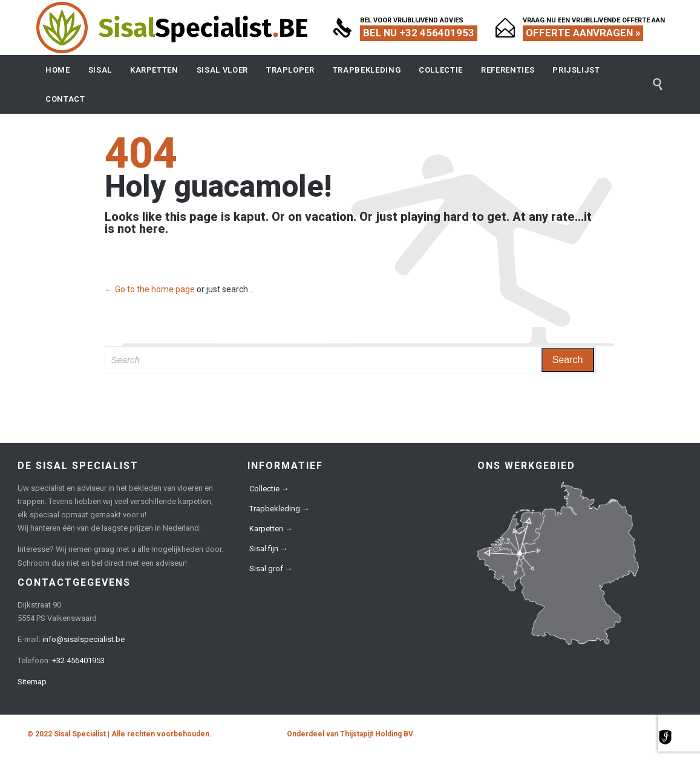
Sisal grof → (271, 568)
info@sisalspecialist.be (83, 639)
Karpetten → (271, 529)
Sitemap (32, 682)
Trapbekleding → (280, 509)
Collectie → (269, 489)
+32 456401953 (78, 660)
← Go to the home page (150, 289)
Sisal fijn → (269, 549)
